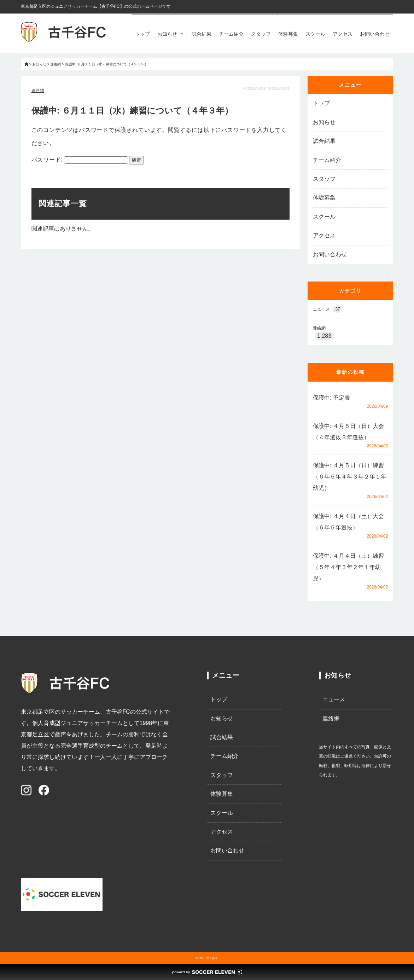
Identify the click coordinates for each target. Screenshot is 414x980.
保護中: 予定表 (331, 398)
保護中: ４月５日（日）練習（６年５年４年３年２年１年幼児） (350, 477)
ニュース (328, 309)
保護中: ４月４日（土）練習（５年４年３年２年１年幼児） (348, 567)
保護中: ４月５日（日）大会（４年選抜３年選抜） (348, 432)
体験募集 (288, 34)
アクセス (343, 34)
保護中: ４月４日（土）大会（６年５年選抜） (348, 522)
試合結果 (202, 34)
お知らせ (171, 34)
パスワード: (80, 160)
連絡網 (38, 91)
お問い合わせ (375, 34)
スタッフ (261, 34)
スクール (315, 34)
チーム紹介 (231, 34)
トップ (142, 34)
